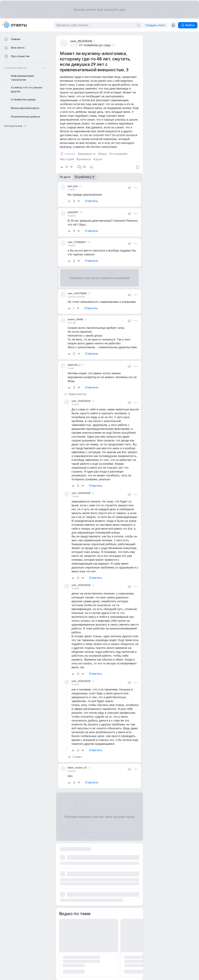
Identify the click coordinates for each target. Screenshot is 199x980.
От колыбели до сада (95, 45)
